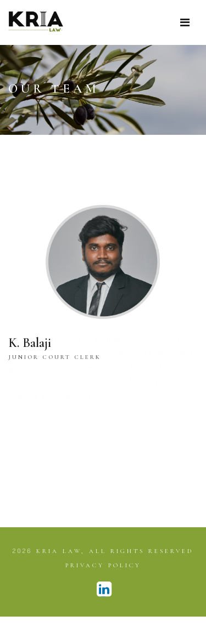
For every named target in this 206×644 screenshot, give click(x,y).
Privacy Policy (103, 565)
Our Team (54, 89)
